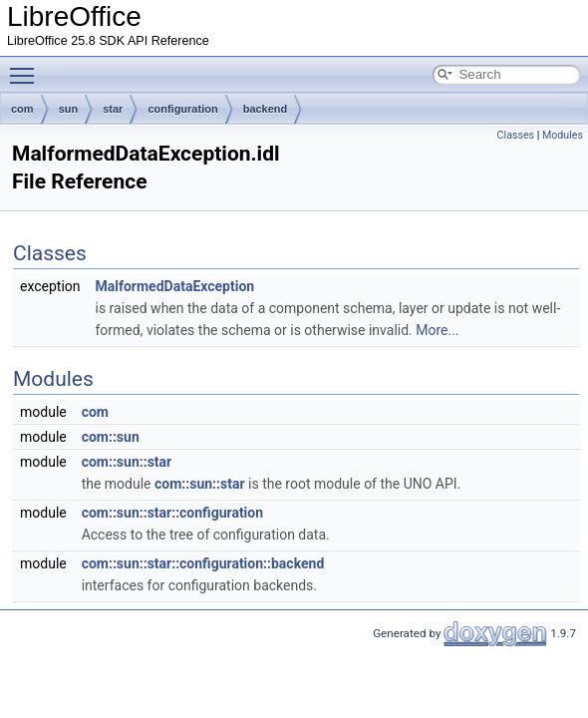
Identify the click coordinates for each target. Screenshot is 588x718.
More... (437, 330)
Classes (516, 135)
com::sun (111, 437)
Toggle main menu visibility (27, 67)
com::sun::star (127, 462)
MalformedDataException (175, 286)
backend (266, 109)
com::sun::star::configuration (172, 513)
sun (69, 109)
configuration (182, 109)
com (22, 109)
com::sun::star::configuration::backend (203, 563)
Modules (563, 135)
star (113, 109)
